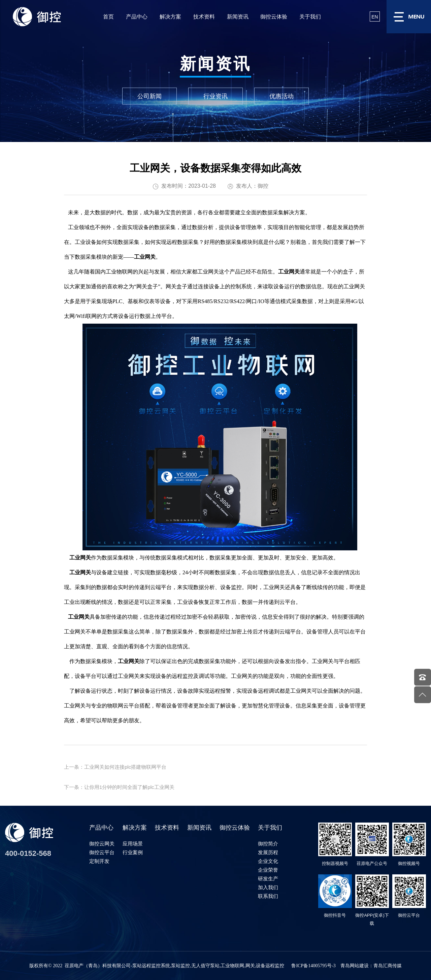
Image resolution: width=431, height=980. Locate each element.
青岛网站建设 (355, 966)
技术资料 (204, 17)
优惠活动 (281, 96)
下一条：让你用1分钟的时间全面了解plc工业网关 (119, 787)
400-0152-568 (28, 853)
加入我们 (268, 887)
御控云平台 (102, 852)
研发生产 (268, 879)
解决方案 (170, 17)
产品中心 (137, 17)
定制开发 (99, 861)
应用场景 (133, 844)
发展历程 (268, 852)
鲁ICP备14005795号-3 (313, 966)
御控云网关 (102, 844)
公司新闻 (150, 96)
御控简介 (268, 844)
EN (375, 17)
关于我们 (310, 17)
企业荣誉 (268, 870)
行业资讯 (215, 96)
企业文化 (268, 861)
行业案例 (133, 852)
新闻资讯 (238, 17)
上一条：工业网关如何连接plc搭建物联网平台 (115, 767)
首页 (108, 17)
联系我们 (268, 896)
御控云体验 (274, 17)
